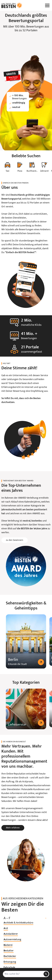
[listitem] (18, 923)
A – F (26, 918)
